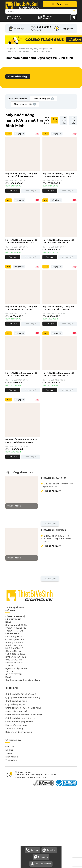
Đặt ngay (13, 191)
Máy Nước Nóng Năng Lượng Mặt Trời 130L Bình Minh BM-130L (58, 308)
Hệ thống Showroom (14, 17)
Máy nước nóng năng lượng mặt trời (35, 49)
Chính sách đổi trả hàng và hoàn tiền (24, 715)
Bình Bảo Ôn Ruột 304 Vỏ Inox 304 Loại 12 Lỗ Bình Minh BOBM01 (22, 441)
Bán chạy (55, 120)
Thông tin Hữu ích (45, 17)
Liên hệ (9, 750)
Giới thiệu (10, 746)
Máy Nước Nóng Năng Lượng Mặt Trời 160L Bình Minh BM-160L (21, 374)
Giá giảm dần (73, 120)
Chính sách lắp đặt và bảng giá (21, 694)
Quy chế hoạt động (15, 704)
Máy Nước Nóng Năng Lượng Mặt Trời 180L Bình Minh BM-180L (58, 241)
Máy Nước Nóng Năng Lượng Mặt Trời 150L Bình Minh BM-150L (21, 308)
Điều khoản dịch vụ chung (19, 732)
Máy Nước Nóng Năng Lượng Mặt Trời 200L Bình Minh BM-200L (21, 241)
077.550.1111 (55, 491)
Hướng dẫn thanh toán (17, 711)
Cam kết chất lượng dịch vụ (19, 722)
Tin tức (9, 753)
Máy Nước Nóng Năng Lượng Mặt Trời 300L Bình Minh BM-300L (21, 175)
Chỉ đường (50, 524)
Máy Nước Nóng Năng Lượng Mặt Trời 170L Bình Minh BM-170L (58, 374)
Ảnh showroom (22, 506)
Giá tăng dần (64, 120)
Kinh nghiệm (12, 757)
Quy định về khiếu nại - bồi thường (23, 698)
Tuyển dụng (11, 760)
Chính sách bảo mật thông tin (20, 718)
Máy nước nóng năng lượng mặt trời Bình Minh (29, 51)
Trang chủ (10, 49)
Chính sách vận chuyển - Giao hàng (23, 708)
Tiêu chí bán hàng (14, 729)
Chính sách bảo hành (16, 701)
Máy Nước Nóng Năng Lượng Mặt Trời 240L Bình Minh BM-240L (58, 175)
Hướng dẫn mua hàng (16, 725)
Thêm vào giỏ (30, 191)
